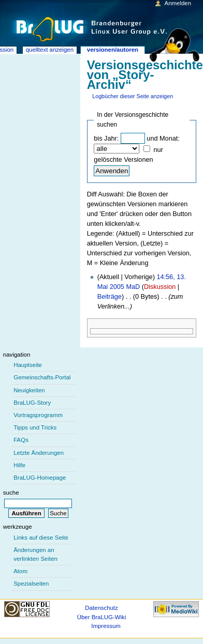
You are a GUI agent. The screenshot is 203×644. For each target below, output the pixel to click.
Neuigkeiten (29, 390)
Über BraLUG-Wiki (102, 617)
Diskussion (160, 287)
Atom (20, 571)
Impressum (106, 626)
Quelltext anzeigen (50, 50)
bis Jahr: (106, 139)
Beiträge (110, 297)
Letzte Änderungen (39, 453)
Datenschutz (102, 608)
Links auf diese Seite (41, 538)
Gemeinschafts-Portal (42, 377)
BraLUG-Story (32, 403)
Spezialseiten (31, 584)
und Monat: (163, 139)
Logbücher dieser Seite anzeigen (133, 96)
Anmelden (178, 3)
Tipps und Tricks (35, 427)
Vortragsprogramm (38, 415)
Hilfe (19, 465)
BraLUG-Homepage (40, 478)
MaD (133, 287)
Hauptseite (28, 365)
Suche (11, 493)
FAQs (21, 440)
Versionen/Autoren (113, 50)
